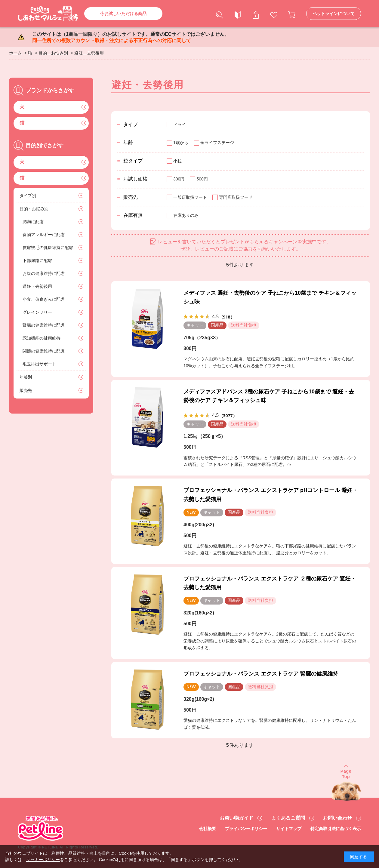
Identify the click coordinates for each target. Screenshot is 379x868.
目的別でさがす (45, 146)
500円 (202, 179)
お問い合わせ (337, 818)
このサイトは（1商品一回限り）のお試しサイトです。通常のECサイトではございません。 (131, 37)
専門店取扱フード (236, 197)
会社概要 (208, 829)
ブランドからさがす (50, 91)
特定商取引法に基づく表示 (336, 829)
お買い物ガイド (236, 818)
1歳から (181, 143)
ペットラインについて (334, 14)
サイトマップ (289, 829)
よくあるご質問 (288, 818)
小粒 (177, 161)
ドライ (180, 125)
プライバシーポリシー (246, 829)
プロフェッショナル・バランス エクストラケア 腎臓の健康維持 (261, 674)
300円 (179, 179)
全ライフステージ (217, 143)
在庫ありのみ (186, 215)
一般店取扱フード (190, 197)
